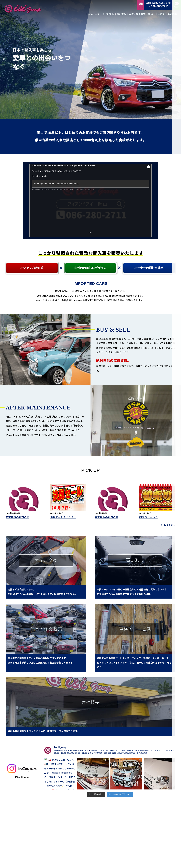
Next (177, 60)
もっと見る (170, 525)
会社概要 (172, 14)
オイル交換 (108, 14)
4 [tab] (95, 117)
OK (90, 232)
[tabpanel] (90, 60)
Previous (4, 60)
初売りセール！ (148, 517)
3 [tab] (90, 117)
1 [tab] (82, 117)
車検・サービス (156, 14)
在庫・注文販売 (137, 14)
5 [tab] (99, 117)
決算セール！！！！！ (63, 517)
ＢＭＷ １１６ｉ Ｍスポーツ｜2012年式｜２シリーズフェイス (43, 832)
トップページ (92, 14)
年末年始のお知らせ (17, 517)
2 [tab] (86, 117)
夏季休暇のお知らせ (106, 517)
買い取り (121, 14)
